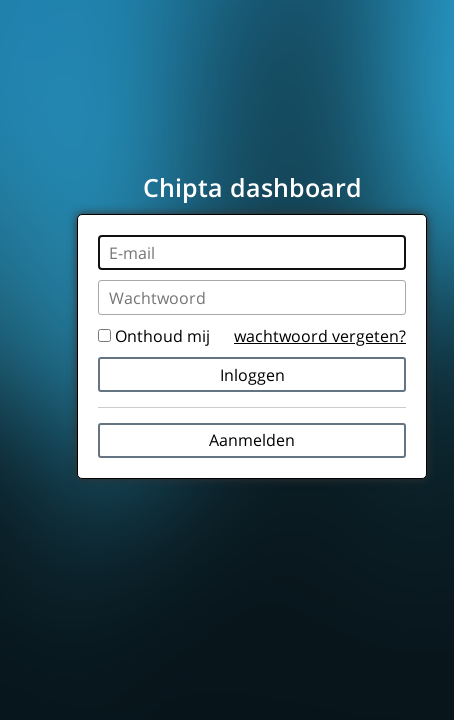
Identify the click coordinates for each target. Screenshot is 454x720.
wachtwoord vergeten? (320, 336)
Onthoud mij (154, 336)
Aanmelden (252, 440)
